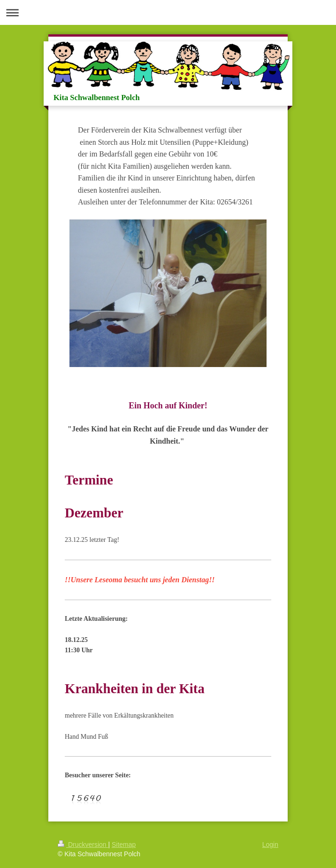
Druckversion (83, 845)
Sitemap (124, 845)
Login (270, 845)
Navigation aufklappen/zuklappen (168, 12)
